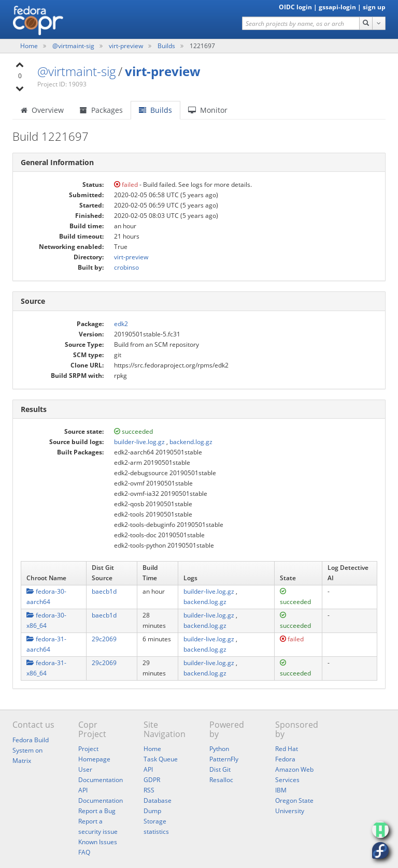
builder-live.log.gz (139, 442)
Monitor (208, 110)
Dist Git (220, 769)
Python (219, 749)
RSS (149, 790)
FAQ (84, 852)
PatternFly (224, 759)
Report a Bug (97, 811)
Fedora (285, 759)
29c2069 (104, 639)
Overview (42, 110)
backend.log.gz (191, 442)
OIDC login (295, 7)
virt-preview (127, 46)
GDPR (152, 780)
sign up (374, 7)
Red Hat (287, 749)
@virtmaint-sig (74, 46)
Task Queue (161, 759)
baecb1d (104, 591)
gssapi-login (337, 7)
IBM (281, 790)
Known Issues (98, 842)
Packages (101, 110)
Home (30, 46)
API (148, 769)
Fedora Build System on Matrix (31, 750)
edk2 (121, 324)
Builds (166, 46)
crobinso (126, 267)
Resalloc (221, 780)
